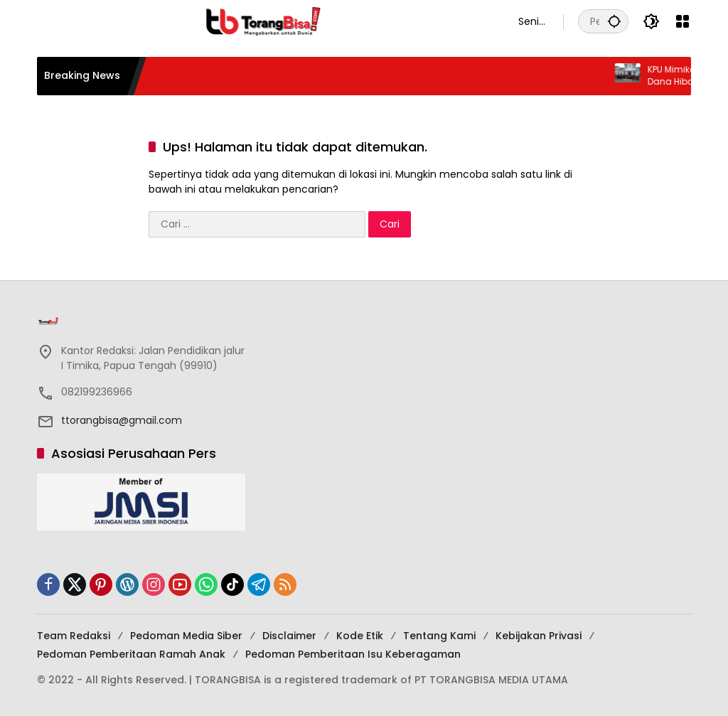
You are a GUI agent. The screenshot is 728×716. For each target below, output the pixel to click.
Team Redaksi (74, 636)
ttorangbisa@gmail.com (122, 420)
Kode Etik (360, 636)
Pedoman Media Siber (186, 636)
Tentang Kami (439, 636)
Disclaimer (289, 636)
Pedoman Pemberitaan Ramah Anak (131, 654)
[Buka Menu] (682, 21)
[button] (614, 21)
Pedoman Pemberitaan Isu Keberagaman (353, 654)
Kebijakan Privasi (539, 636)
